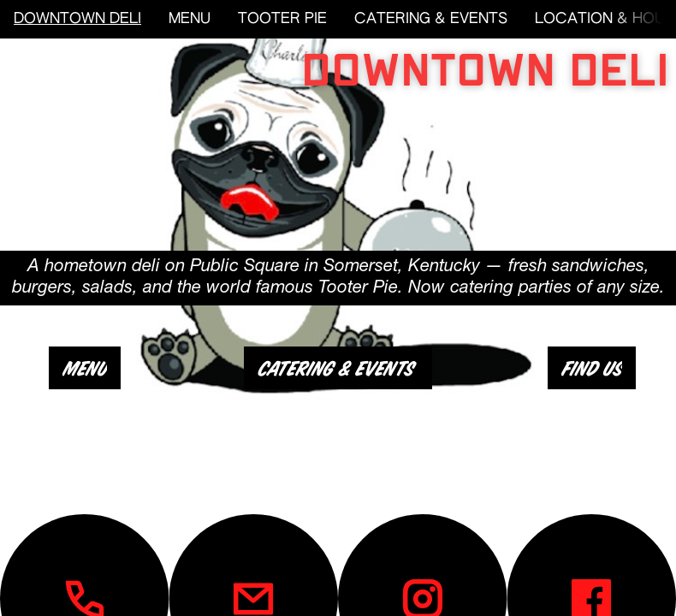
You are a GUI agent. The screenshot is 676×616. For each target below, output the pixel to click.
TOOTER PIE (282, 19)
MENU (190, 19)
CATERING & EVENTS (431, 19)
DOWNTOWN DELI (77, 19)
